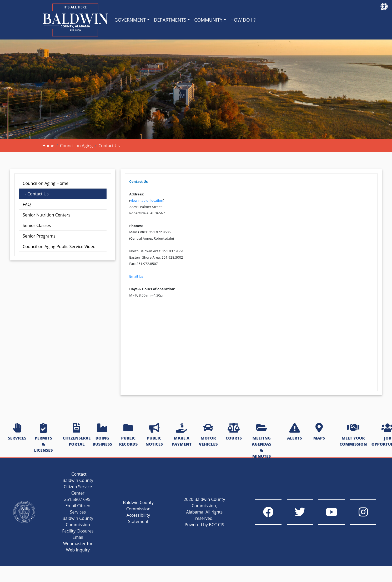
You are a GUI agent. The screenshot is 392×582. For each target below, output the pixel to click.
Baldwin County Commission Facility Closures (78, 525)
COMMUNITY (208, 20)
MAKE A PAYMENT (182, 435)
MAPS (319, 432)
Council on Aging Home (46, 183)
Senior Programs (39, 236)
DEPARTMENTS (170, 20)
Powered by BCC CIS (204, 525)
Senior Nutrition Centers (46, 215)
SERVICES (17, 432)
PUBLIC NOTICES (154, 435)
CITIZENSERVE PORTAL (77, 435)
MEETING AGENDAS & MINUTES (262, 441)
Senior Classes (37, 225)
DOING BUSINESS (102, 435)
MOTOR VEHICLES (208, 435)
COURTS (233, 432)
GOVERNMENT (130, 20)
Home (48, 146)
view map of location (147, 200)
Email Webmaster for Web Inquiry (78, 544)
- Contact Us (36, 194)
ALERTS (294, 432)
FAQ (27, 204)
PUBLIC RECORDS (128, 435)
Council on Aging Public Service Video (59, 246)
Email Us (136, 276)
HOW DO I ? (243, 20)
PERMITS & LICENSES (44, 438)
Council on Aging (76, 146)
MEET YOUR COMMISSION (353, 435)
